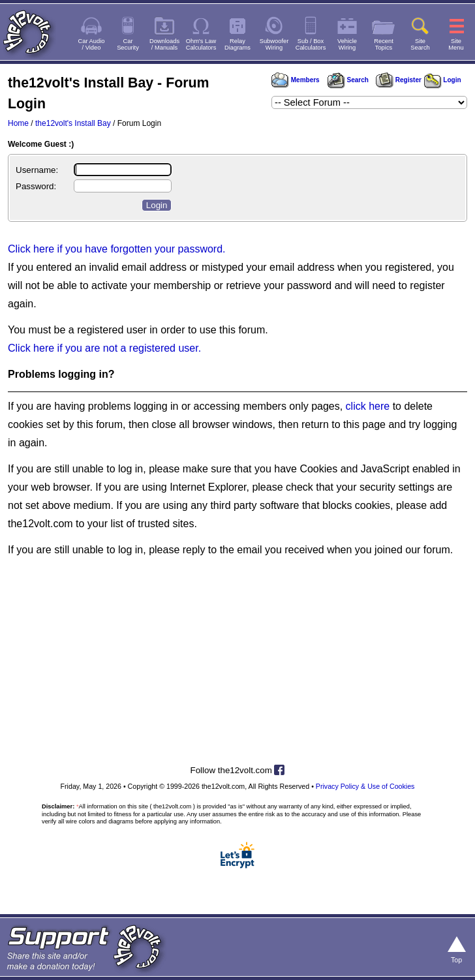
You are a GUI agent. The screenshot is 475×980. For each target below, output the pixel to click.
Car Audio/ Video (92, 44)
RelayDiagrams (237, 44)
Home (18, 123)
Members (296, 80)
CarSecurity (128, 44)
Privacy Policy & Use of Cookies (365, 786)
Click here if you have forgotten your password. (117, 249)
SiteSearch (420, 44)
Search (348, 80)
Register (399, 80)
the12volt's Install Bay (73, 123)
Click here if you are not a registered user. (104, 348)
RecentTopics (384, 44)
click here (368, 406)
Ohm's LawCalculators (201, 44)
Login (443, 80)
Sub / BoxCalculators (311, 44)
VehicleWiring (347, 44)
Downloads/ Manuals (164, 44)
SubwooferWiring (274, 44)
